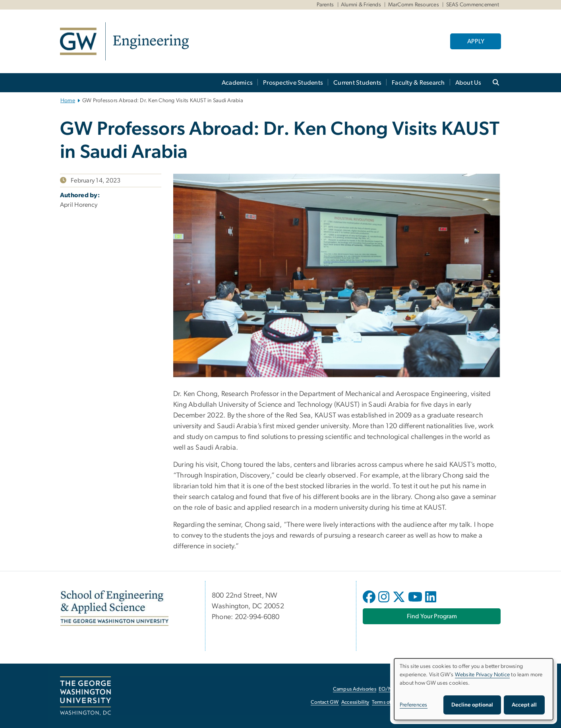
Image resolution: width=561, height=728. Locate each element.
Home (68, 101)
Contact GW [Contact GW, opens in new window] (325, 702)
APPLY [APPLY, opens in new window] (476, 41)
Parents (325, 5)
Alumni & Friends (361, 5)
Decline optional (472, 705)
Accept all (524, 705)
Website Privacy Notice (483, 675)
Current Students (357, 83)
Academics (237, 83)
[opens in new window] (370, 603)
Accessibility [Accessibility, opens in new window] (355, 702)
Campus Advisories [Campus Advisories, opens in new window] (355, 689)
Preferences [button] (414, 705)
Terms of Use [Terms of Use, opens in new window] (387, 702)
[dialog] (474, 689)
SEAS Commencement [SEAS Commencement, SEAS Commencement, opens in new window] (473, 5)
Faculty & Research (418, 83)
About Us (468, 83)
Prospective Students (293, 83)
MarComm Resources (414, 5)
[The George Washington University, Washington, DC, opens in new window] (85, 696)
